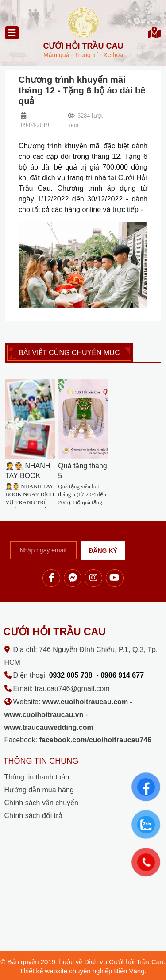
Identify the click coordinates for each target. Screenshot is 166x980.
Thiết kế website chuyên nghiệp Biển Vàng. (83, 971)
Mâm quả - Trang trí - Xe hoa (83, 50)
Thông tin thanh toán (37, 777)
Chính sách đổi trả (33, 816)
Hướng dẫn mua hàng (39, 790)
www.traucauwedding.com (49, 727)
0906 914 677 (122, 675)
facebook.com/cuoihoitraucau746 (95, 740)
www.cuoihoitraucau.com (85, 702)
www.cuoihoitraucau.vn (44, 715)
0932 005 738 (71, 675)
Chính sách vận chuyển (41, 803)
